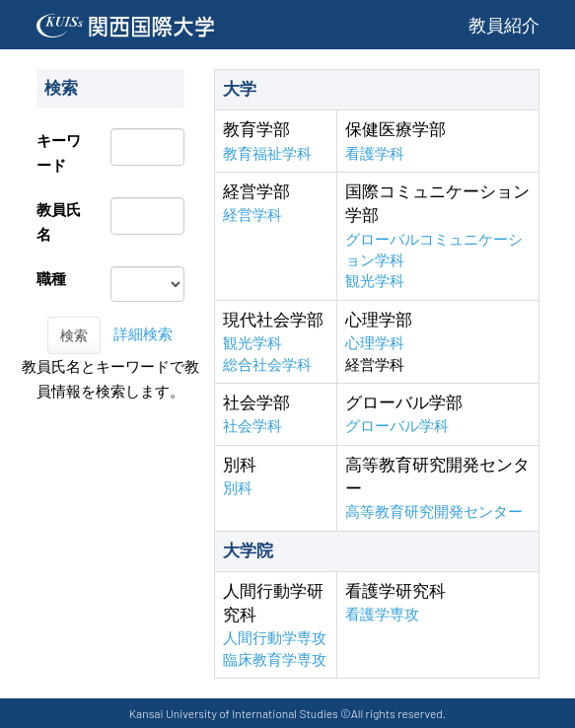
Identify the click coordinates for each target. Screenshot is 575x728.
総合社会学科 (267, 364)
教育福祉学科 (267, 153)
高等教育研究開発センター (434, 511)
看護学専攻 (382, 614)
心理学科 (375, 343)
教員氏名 (59, 222)
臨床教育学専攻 (275, 659)
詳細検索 (143, 334)
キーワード (59, 153)
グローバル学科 (397, 426)
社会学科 (252, 426)
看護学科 (375, 153)
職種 (51, 279)
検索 (74, 335)
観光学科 (375, 281)
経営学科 (252, 215)
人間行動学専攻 (275, 638)
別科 (238, 488)
